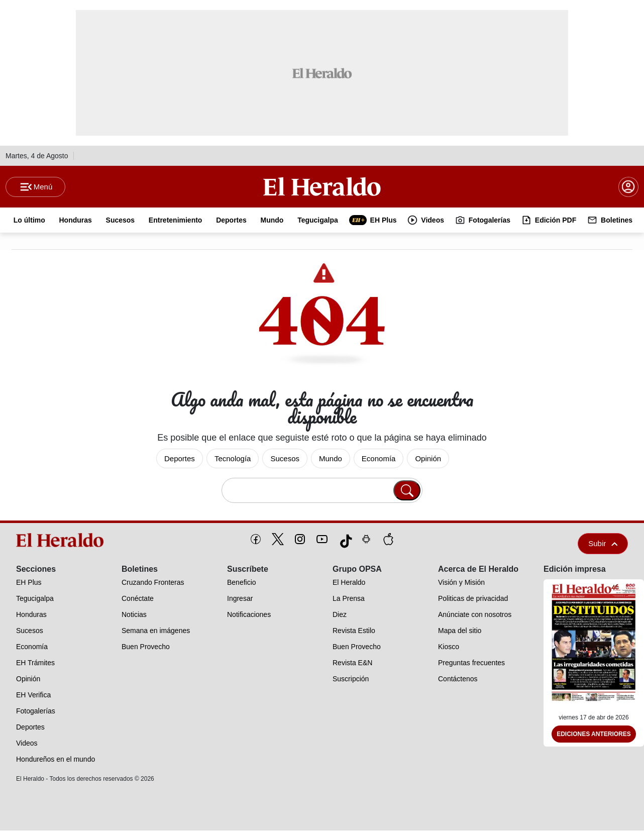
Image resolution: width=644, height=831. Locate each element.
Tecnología (233, 459)
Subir (603, 544)
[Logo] (322, 186)
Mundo (331, 459)
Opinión (428, 459)
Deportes (180, 459)
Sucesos (285, 459)
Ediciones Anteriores (594, 735)
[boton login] (628, 187)
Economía (379, 459)
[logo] (62, 541)
